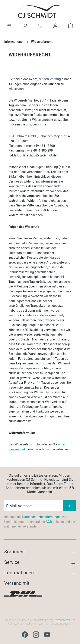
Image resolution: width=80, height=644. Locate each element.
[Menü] (9, 26)
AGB (49, 522)
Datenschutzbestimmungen (42, 517)
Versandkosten (62, 620)
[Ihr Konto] (55, 26)
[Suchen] (25, 26)
